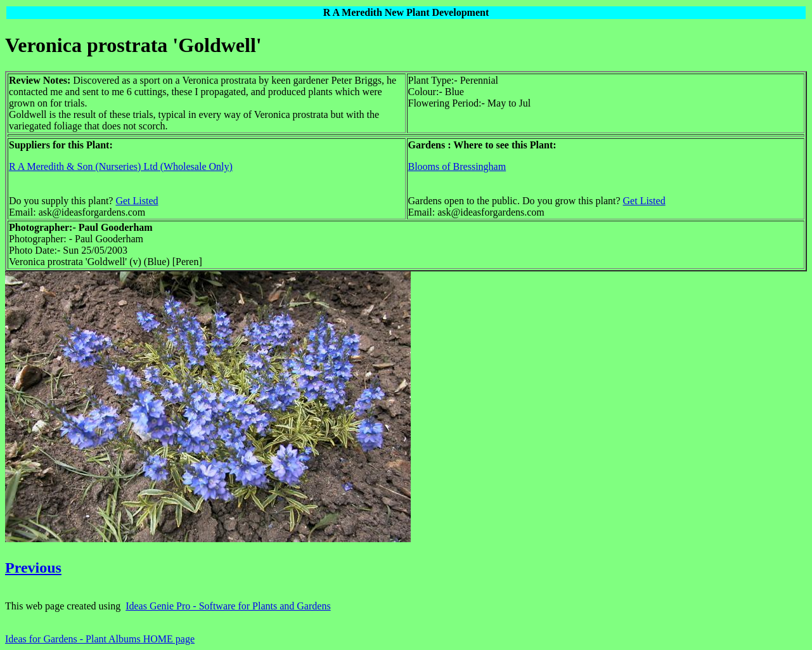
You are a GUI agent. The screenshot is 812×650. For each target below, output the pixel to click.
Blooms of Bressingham (457, 166)
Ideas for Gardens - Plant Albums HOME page (100, 639)
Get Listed (137, 201)
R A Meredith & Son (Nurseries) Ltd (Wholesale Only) (121, 166)
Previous (33, 568)
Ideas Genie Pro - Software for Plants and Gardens (228, 606)
